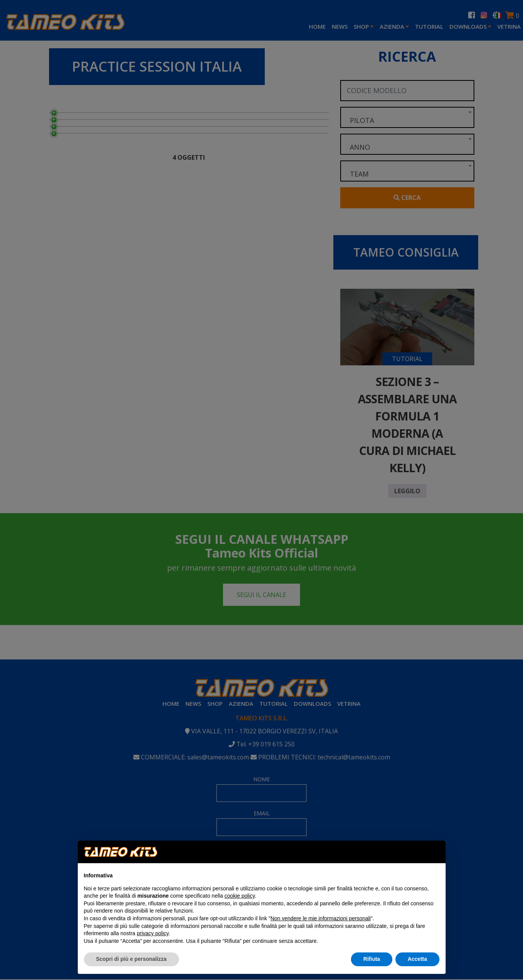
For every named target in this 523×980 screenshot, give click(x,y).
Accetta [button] (417, 959)
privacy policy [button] (153, 933)
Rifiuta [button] (372, 959)
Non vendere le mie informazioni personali (321, 918)
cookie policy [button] (240, 896)
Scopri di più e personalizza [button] (131, 959)
